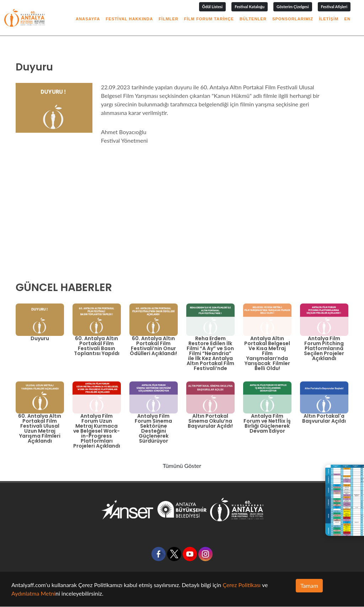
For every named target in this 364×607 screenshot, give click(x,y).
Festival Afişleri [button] (334, 7)
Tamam (309, 585)
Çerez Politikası (242, 585)
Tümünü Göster (182, 466)
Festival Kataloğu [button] (250, 7)
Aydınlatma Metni (33, 593)
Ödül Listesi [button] (213, 7)
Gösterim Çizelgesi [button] (293, 7)
